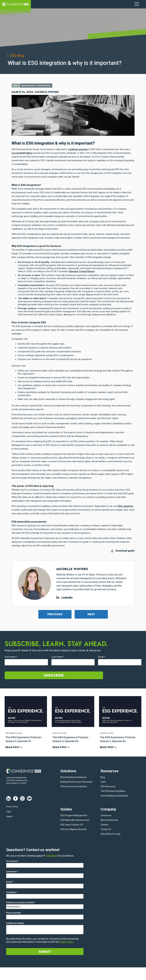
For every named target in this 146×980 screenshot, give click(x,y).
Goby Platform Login (111, 834)
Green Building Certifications (114, 795)
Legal (8, 811)
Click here (52, 855)
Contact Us (106, 829)
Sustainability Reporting (38, 86)
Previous (55, 614)
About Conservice (109, 820)
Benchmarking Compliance (74, 777)
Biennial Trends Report (82, 271)
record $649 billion (22, 153)
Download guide (125, 551)
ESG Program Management (74, 815)
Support (9, 816)
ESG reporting (125, 506)
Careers (104, 824)
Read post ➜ (13, 747)
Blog (103, 777)
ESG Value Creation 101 (72, 824)
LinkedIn (65, 597)
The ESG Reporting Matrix (113, 791)
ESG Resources (108, 786)
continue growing (78, 149)
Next (91, 614)
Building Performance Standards (76, 782)
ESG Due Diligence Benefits (74, 829)
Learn (103, 782)
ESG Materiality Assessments (75, 820)
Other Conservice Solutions (74, 786)
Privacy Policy (12, 806)
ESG (15, 86)
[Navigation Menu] (137, 4)
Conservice (106, 815)
